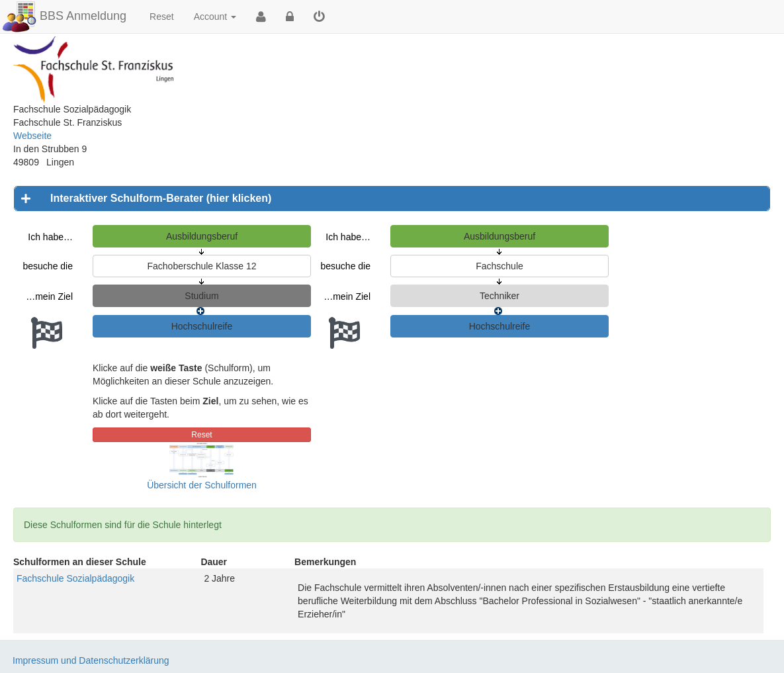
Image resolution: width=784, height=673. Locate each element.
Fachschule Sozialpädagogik (75, 578)
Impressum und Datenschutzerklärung (91, 660)
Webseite (32, 136)
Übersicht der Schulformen (202, 485)
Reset (162, 17)
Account (215, 17)
